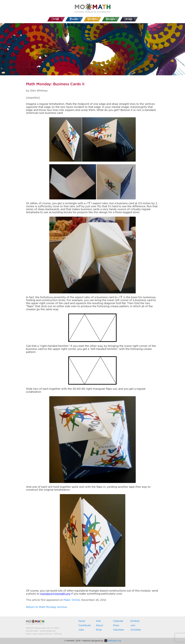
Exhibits (135, 621)
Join (133, 625)
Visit (98, 621)
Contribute (85, 625)
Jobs (81, 630)
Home (82, 621)
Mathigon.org (113, 641)
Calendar (118, 621)
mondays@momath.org (55, 594)
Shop (99, 630)
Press (116, 625)
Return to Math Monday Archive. (47, 607)
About (99, 625)
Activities (136, 630)
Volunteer (119, 630)
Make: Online (72, 600)
